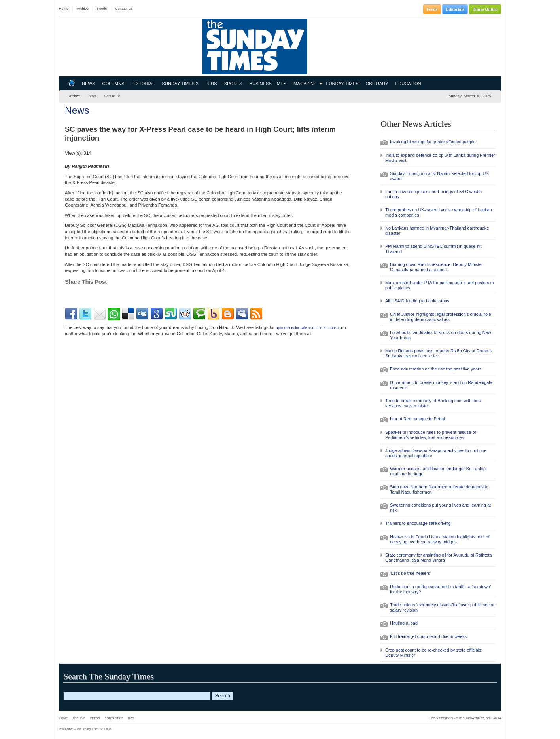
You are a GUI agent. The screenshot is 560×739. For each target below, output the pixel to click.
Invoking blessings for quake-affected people (433, 142)
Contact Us (124, 9)
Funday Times (342, 84)
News (89, 84)
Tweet (71, 296)
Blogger (228, 314)
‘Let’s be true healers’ (411, 573)
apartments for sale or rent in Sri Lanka (307, 328)
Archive (83, 9)
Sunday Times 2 (180, 84)
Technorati (199, 314)
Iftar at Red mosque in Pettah (418, 419)
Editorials (455, 9)
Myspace (242, 314)
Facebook (71, 314)
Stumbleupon (171, 314)
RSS (256, 314)
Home (64, 9)
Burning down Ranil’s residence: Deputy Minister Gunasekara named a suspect (436, 267)
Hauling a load (404, 623)
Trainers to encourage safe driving (418, 523)
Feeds (102, 9)
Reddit (185, 314)
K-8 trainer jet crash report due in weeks (428, 636)
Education (408, 84)
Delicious (128, 314)
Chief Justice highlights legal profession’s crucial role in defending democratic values (441, 317)
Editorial (143, 84)
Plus (211, 84)
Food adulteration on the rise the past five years (436, 369)
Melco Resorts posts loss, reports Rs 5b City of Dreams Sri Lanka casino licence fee (438, 353)
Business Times (268, 84)
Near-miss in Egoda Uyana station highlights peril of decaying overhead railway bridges (440, 539)
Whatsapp (114, 314)
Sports (233, 84)
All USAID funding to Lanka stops (417, 301)
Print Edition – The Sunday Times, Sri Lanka (465, 718)
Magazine (305, 84)
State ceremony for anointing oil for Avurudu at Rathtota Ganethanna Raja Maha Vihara (439, 558)
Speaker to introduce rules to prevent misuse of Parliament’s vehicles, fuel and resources (431, 435)
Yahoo (214, 314)
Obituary (377, 84)
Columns (114, 84)
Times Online (485, 9)
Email (100, 314)
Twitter (85, 314)
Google (157, 314)
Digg (142, 314)
